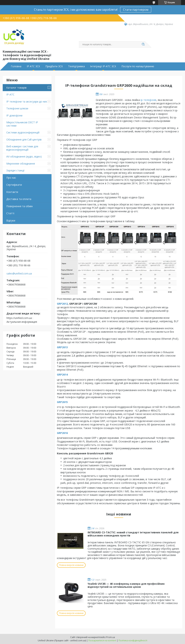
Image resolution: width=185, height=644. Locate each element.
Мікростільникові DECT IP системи (22, 124)
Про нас (11, 178)
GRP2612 (62, 304)
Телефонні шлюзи (17, 108)
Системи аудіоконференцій (23, 132)
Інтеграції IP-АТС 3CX (103, 66)
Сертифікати (14, 185)
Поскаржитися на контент (102, 640)
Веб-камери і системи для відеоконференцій (22, 148)
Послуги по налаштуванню (138, 66)
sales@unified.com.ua (19, 274)
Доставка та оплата (19, 199)
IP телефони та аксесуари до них (27, 102)
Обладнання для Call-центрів (24, 139)
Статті (10, 213)
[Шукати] (143, 44)
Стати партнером (136, 10)
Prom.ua (111, 637)
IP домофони (14, 115)
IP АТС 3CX (33, 66)
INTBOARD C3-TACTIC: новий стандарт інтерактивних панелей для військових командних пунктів (133, 534)
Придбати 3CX (54, 66)
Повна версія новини (71, 565)
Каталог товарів (16, 88)
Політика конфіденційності (133, 640)
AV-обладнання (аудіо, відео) (24, 156)
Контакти (12, 192)
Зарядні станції (15, 170)
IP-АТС (10, 94)
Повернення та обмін (20, 206)
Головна (16, 66)
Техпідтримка (76, 66)
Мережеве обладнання (21, 164)
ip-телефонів (148, 100)
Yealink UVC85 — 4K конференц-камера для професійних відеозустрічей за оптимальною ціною (126, 585)
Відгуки (11, 220)
